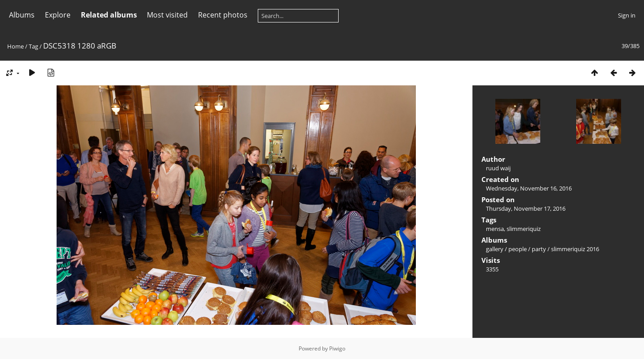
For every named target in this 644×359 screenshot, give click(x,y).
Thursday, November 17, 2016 (526, 208)
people (518, 249)
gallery (495, 249)
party (539, 249)
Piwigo (337, 348)
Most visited (167, 15)
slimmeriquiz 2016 (575, 249)
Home (15, 46)
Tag (33, 46)
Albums (22, 15)
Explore (58, 15)
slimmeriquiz (524, 229)
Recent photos (223, 15)
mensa (495, 229)
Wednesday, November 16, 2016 (529, 188)
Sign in (627, 15)
